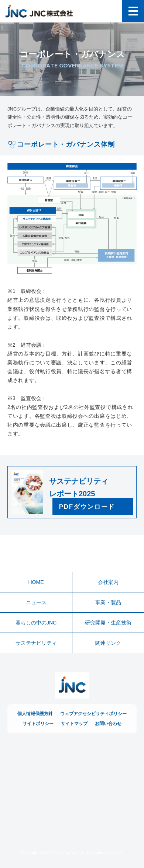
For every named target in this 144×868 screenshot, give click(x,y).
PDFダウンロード (87, 507)
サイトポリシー (38, 724)
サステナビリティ (36, 643)
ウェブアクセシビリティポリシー (93, 714)
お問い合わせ (108, 724)
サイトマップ (74, 724)
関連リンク (108, 643)
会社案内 (108, 582)
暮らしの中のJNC (36, 623)
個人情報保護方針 (35, 714)
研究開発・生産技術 (108, 623)
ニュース (36, 602)
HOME (36, 582)
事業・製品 (108, 602)
